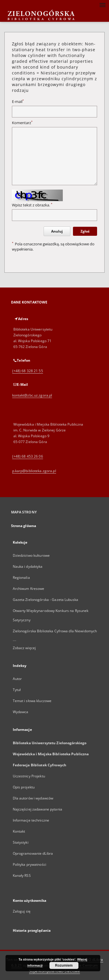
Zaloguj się (22, 911)
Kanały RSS (22, 875)
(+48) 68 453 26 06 (28, 456)
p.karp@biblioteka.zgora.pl (34, 471)
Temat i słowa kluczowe (32, 701)
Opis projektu (24, 787)
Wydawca (21, 712)
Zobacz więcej (24, 648)
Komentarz (22, 123)
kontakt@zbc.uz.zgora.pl (32, 395)
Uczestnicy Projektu (29, 776)
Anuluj (57, 231)
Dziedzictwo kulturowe (31, 555)
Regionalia (21, 578)
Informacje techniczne (31, 820)
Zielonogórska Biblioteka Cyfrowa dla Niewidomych (55, 631)
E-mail (18, 102)
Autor (17, 679)
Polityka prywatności (30, 864)
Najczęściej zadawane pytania (37, 809)
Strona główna (24, 526)
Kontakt (19, 831)
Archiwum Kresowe (29, 589)
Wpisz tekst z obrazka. (32, 205)
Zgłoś (85, 231)
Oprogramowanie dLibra (33, 853)
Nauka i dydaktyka (28, 566)
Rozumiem (64, 965)
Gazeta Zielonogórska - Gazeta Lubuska (45, 600)
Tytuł (17, 690)
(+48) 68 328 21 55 (28, 371)
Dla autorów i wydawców (33, 798)
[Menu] (102, 5)
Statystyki (21, 842)
